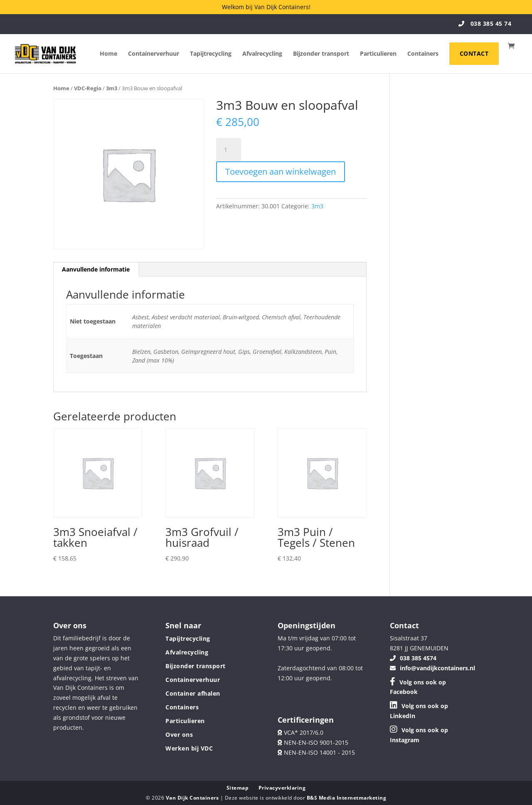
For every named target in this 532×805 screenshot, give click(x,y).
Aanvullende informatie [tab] (96, 269)
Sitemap (238, 788)
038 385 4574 (413, 658)
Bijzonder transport (321, 54)
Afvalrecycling (262, 54)
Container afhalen (193, 693)
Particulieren (378, 54)
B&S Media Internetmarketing (347, 798)
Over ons (179, 735)
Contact (474, 53)
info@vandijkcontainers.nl (432, 668)
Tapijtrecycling (211, 54)
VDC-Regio (88, 88)
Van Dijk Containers (193, 798)
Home (108, 54)
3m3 (112, 88)
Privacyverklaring (282, 788)
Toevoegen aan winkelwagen (281, 172)
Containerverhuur (154, 54)
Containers (423, 54)
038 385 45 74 (485, 23)
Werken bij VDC (189, 748)
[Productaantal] (229, 150)
